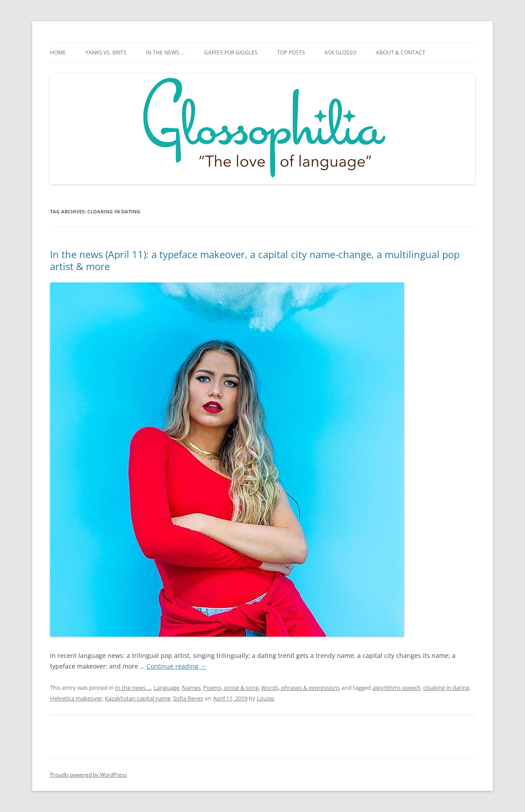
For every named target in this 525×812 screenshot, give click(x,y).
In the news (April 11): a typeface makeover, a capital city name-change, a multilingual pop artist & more (255, 260)
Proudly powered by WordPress (89, 775)
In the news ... (133, 688)
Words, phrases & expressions (301, 688)
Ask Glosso (340, 52)
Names (191, 688)
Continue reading (176, 666)
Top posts (291, 52)
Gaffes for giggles (231, 52)
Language (166, 688)
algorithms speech (396, 688)
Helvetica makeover (76, 698)
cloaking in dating (446, 688)
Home (58, 52)
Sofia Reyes (188, 698)
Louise (265, 698)
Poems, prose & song (231, 688)
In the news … (165, 52)
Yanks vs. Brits (106, 52)
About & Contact (401, 52)
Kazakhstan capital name (138, 698)
